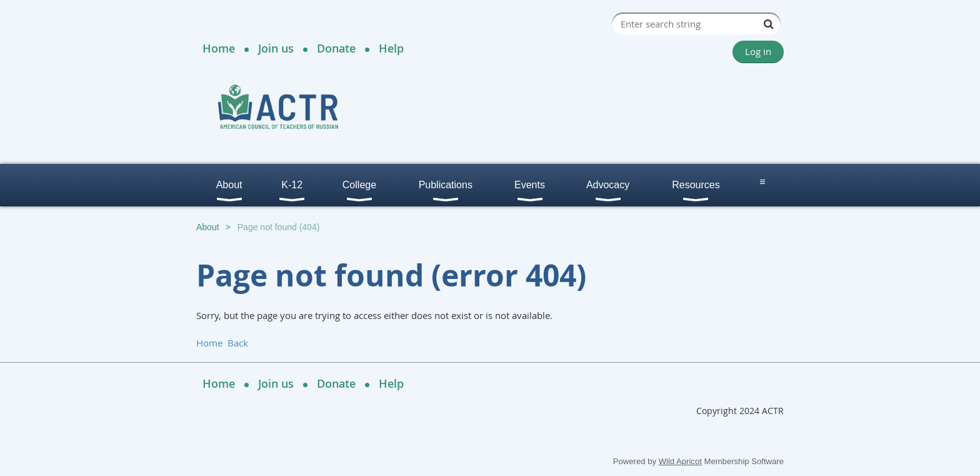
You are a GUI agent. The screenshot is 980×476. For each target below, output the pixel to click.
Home (219, 48)
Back (238, 343)
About (208, 227)
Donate (336, 48)
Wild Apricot (680, 461)
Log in (758, 51)
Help (391, 48)
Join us (276, 48)
